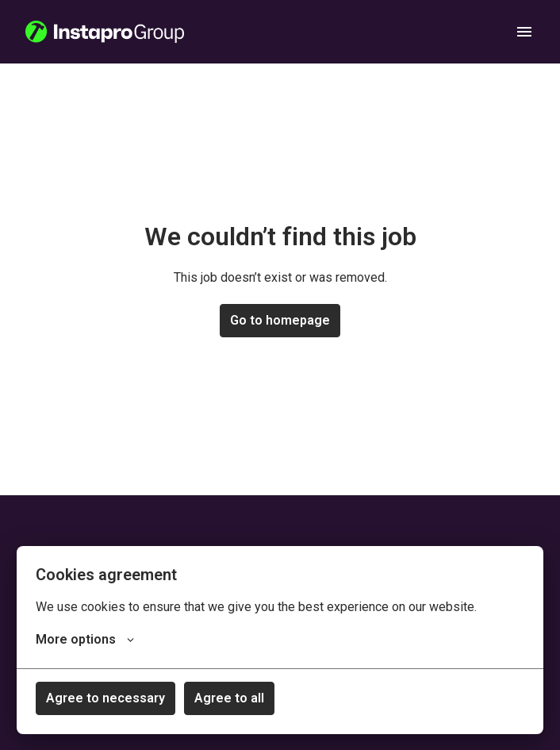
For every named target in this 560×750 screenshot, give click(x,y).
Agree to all (229, 698)
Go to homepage (280, 320)
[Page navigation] (524, 32)
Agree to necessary (105, 698)
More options (85, 640)
